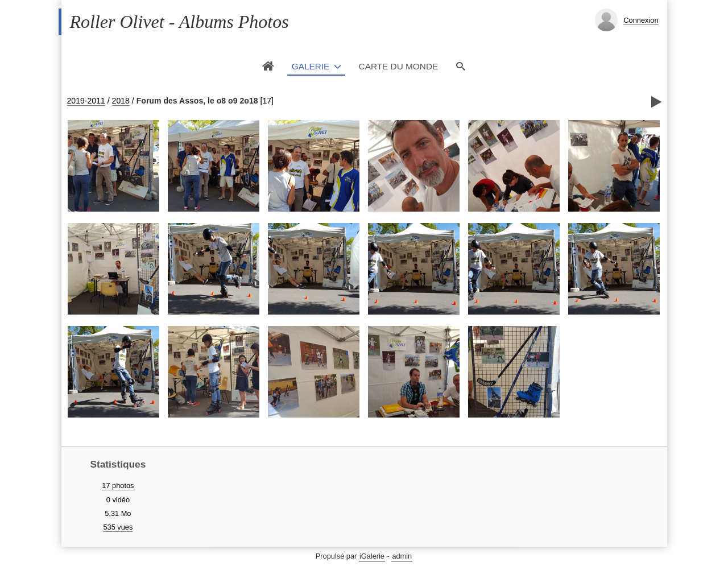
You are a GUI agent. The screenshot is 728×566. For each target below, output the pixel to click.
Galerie (311, 66)
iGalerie (372, 556)
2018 (121, 101)
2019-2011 (86, 101)
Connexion (641, 20)
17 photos (118, 486)
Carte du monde (399, 66)
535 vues (118, 527)
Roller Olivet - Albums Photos (179, 22)
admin (402, 556)
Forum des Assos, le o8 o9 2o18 (197, 101)
